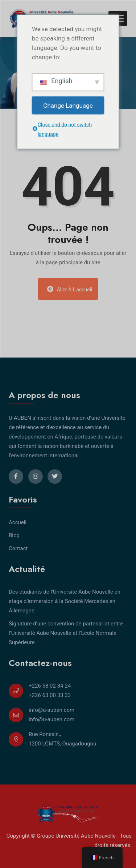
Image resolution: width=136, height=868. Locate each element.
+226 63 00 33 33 (50, 695)
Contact (18, 548)
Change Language (68, 105)
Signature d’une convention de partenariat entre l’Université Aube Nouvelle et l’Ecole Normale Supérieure (66, 633)
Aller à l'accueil (70, 289)
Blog (14, 535)
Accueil (18, 522)
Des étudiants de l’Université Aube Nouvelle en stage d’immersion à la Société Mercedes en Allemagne (65, 601)
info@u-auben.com (51, 710)
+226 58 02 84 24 (50, 686)
